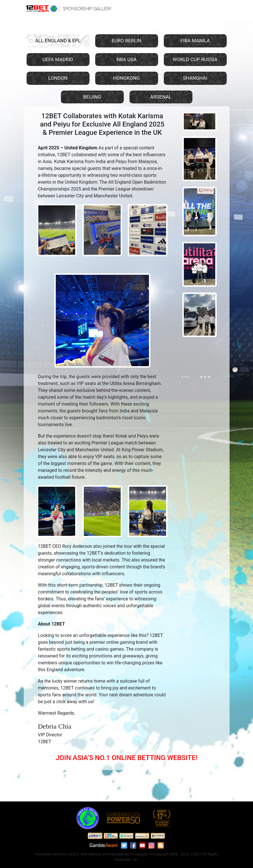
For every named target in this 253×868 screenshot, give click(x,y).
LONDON (58, 78)
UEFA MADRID (58, 59)
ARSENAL (161, 97)
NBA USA (126, 59)
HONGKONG (126, 78)
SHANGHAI (195, 78)
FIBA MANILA (195, 41)
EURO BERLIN (127, 41)
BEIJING (92, 97)
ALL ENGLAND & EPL (58, 41)
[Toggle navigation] (222, 8)
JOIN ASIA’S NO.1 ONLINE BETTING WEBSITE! (127, 758)
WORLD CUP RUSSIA (195, 59)
